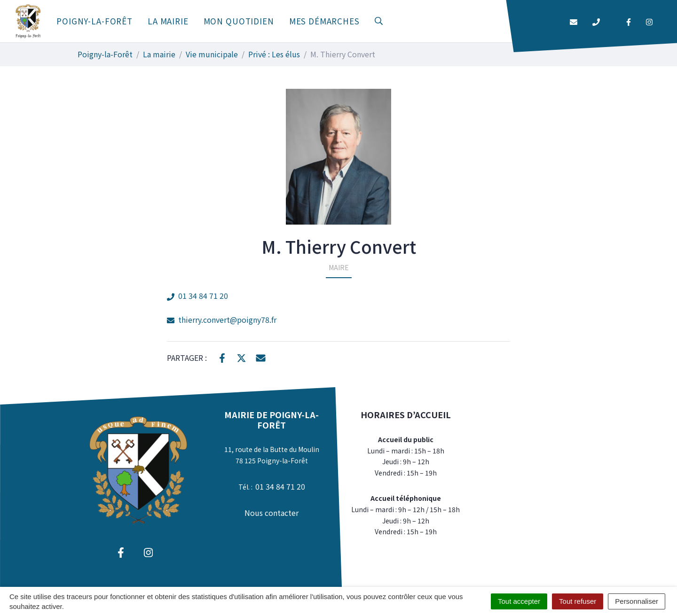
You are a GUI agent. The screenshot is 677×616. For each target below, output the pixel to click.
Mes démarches (324, 21)
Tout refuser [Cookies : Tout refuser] (578, 601)
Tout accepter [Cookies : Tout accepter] (519, 601)
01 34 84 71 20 (197, 296)
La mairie (168, 21)
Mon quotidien (239, 21)
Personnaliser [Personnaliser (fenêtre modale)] (637, 601)
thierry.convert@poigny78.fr (222, 320)
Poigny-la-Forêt (94, 21)
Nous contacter (272, 513)
